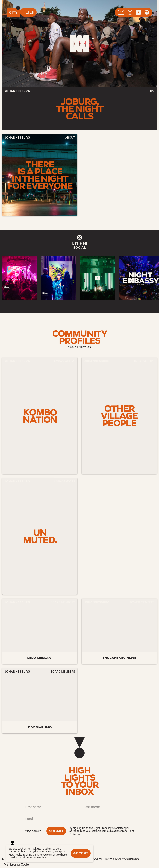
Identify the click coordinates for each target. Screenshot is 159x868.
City (13, 12)
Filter (28, 12)
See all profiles (79, 347)
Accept (81, 853)
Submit (56, 831)
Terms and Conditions (122, 859)
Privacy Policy (38, 858)
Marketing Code (16, 864)
